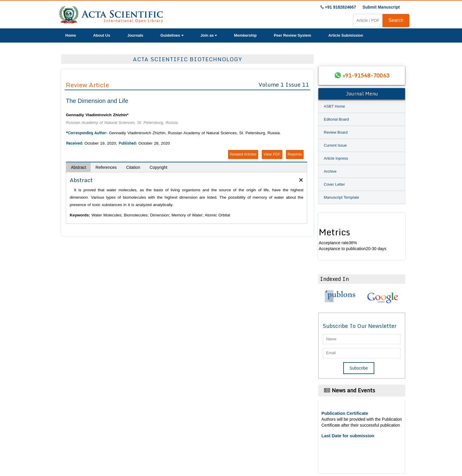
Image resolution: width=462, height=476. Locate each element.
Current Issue (335, 145)
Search (396, 20)
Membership (245, 35)
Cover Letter (334, 184)
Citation (133, 167)
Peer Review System (292, 35)
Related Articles (243, 154)
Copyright (158, 167)
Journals (135, 35)
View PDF (272, 154)
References (106, 167)
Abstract (78, 167)
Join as (209, 35)
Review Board (336, 132)
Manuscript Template (341, 197)
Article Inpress (336, 158)
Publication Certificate (345, 413)
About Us (102, 35)
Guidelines (172, 35)
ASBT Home (334, 106)
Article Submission (346, 35)
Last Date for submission (348, 436)
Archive (330, 171)
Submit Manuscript (381, 7)
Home (71, 35)
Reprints (295, 154)
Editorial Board (336, 119)
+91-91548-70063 (366, 75)
